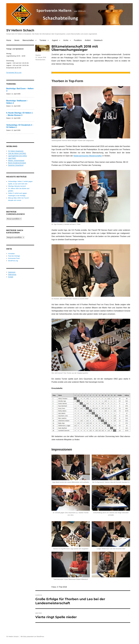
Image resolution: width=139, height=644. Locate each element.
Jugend (55, 40)
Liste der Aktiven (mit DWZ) (17, 153)
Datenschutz (12, 274)
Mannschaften (28, 40)
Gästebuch (98, 40)
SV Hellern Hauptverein (16, 151)
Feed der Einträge (14, 256)
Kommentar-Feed (14, 258)
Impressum (12, 272)
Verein (17, 40)
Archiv (66, 40)
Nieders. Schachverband (16, 160)
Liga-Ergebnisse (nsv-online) (17, 156)
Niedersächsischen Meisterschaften (88, 156)
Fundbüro (78, 40)
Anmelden (11, 254)
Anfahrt (88, 40)
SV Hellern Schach (20, 30)
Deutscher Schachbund (16, 165)
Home (9, 40)
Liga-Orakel (12, 158)
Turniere (43, 40)
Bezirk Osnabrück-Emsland (17, 163)
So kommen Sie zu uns (14, 72)
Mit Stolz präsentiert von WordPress (32, 637)
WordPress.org (13, 261)
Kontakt (11, 277)
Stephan (38, 55)
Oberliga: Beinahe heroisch (17, 186)
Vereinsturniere (40, 60)
